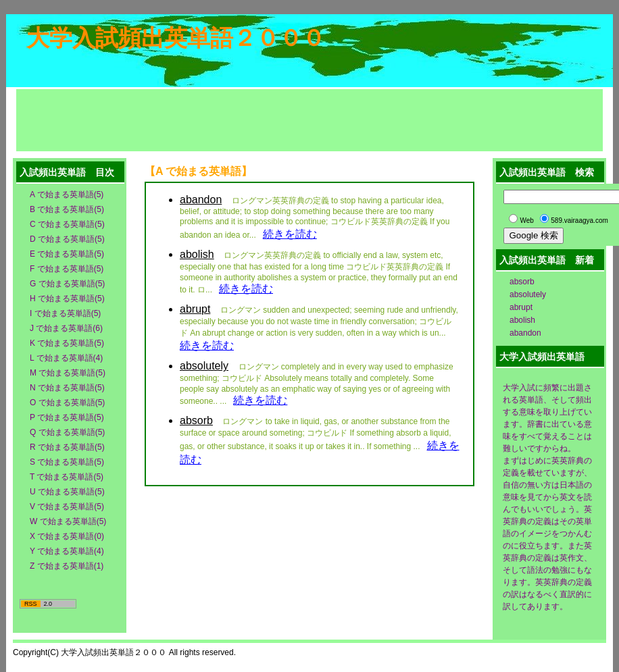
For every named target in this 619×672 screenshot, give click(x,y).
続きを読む (290, 234)
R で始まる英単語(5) (67, 447)
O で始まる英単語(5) (67, 403)
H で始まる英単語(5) (67, 299)
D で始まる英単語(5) (67, 239)
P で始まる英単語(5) (67, 417)
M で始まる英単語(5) (68, 373)
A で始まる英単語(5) (67, 195)
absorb (522, 282)
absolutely (528, 294)
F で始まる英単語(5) (67, 269)
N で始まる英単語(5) (67, 388)
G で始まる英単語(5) (67, 284)
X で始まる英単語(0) (67, 536)
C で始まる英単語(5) (67, 224)
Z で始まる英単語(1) (67, 566)
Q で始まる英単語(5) (67, 432)
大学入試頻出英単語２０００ (176, 38)
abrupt (521, 307)
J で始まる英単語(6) (66, 328)
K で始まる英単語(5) (67, 343)
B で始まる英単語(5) (67, 209)
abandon (525, 333)
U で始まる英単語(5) (67, 492)
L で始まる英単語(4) (66, 358)
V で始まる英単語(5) (67, 507)
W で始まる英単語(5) (68, 521)
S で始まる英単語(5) (67, 462)
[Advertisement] (309, 120)
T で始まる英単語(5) (67, 477)
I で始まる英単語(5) (65, 313)
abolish (522, 320)
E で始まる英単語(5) (67, 254)
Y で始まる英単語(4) (67, 551)
